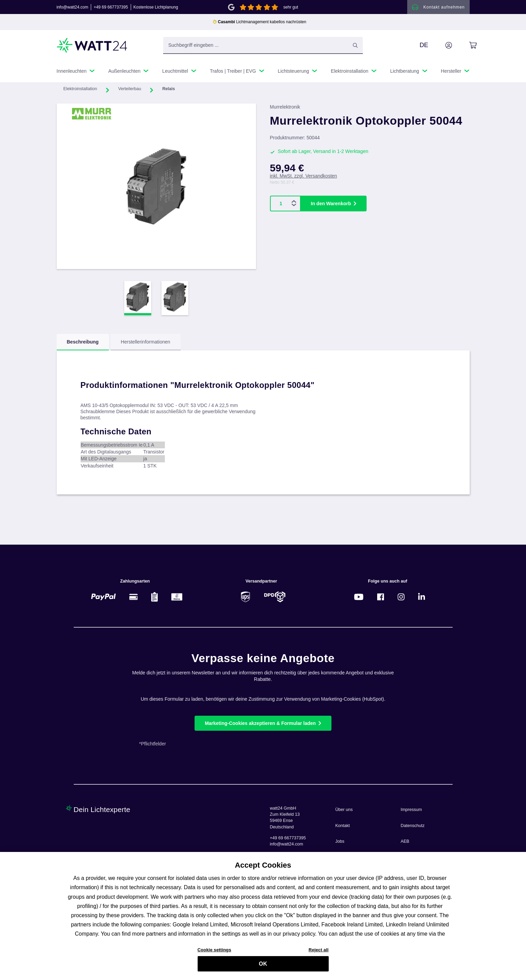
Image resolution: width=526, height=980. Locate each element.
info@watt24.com (73, 8)
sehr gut (291, 8)
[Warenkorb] (465, 47)
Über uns (344, 810)
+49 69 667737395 (111, 8)
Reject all (318, 954)
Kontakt (343, 826)
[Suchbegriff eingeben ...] (263, 47)
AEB (405, 841)
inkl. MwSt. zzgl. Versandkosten (304, 178)
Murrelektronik (285, 109)
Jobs (340, 841)
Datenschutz (413, 826)
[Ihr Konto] (441, 47)
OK (263, 967)
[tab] (83, 345)
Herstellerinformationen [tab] (146, 344)
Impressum (411, 810)
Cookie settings (215, 954)
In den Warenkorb (331, 206)
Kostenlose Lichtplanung (156, 8)
